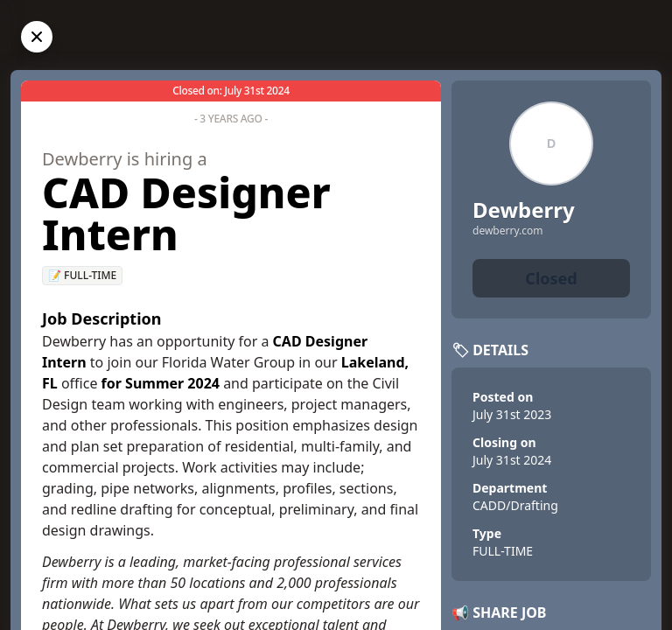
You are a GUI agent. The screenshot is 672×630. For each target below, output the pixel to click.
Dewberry (524, 210)
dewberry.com (508, 231)
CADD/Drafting (515, 505)
